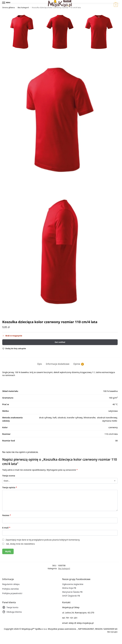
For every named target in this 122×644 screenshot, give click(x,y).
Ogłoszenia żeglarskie (73, 584)
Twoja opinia (10, 487)
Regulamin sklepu (11, 584)
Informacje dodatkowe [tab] (58, 364)
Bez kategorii (23, 7)
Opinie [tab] (79, 364)
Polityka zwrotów (10, 589)
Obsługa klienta (12, 612)
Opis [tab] (40, 364)
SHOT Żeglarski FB (71, 596)
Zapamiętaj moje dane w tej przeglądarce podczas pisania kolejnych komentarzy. (43, 540)
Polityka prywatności (12, 593)
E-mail (6, 528)
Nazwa (7, 515)
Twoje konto (10, 608)
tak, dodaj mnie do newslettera (20, 544)
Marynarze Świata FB (72, 592)
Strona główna (9, 7)
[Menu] (6, 3)
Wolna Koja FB (69, 588)
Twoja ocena (9, 476)
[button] (115, 5)
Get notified (60, 342)
